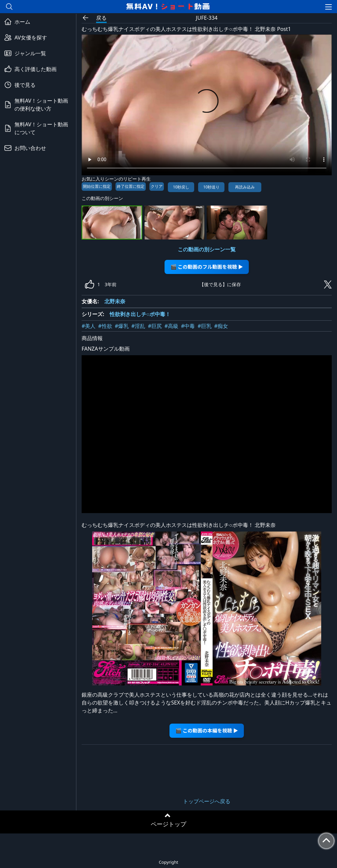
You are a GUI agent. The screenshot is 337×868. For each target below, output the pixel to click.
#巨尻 (155, 326)
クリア (157, 186)
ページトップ (168, 824)
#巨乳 (204, 326)
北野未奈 (115, 301)
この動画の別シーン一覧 (207, 249)
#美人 (89, 326)
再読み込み (245, 187)
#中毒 (188, 326)
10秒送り (211, 187)
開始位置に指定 (97, 186)
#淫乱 (138, 326)
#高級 (171, 326)
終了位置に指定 (131, 186)
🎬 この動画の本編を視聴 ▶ (207, 730)
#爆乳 (122, 326)
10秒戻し (181, 187)
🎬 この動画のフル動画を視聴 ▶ (207, 267)
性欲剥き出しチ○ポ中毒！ (140, 314)
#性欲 (105, 326)
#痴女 (221, 326)
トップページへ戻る (207, 801)
